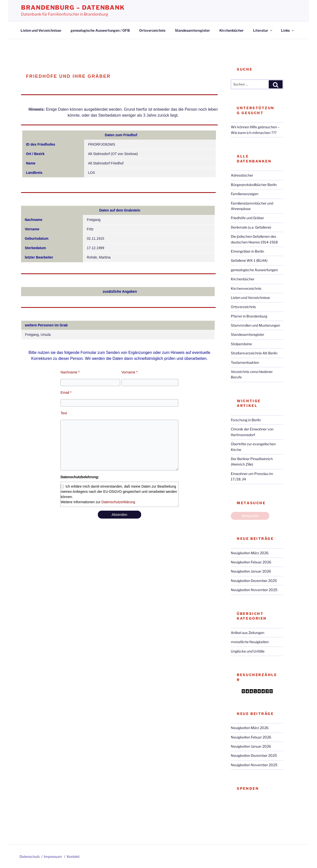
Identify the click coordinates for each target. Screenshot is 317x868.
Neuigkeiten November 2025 (254, 590)
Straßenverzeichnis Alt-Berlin (254, 353)
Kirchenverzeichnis (246, 288)
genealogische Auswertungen (254, 270)
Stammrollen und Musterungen (255, 325)
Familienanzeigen (245, 194)
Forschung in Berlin (246, 420)
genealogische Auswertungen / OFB (100, 30)
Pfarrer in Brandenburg (249, 316)
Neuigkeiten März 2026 (250, 553)
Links (288, 30)
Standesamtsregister (192, 30)
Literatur (263, 30)
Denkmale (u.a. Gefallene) (251, 227)
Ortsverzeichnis (152, 30)
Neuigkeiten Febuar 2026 (251, 562)
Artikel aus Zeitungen (248, 633)
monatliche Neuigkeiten (250, 642)
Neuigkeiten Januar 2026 (251, 571)
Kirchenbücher (232, 30)
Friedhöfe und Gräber (247, 218)
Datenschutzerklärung (118, 502)
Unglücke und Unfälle (248, 651)
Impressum (53, 856)
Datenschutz (30, 856)
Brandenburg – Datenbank (73, 8)
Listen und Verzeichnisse (41, 30)
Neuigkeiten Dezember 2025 (254, 581)
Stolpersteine (241, 344)
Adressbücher (242, 175)
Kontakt (73, 856)
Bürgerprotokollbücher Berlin (254, 185)
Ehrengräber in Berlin (247, 251)
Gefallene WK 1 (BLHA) (249, 260)
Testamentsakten (245, 362)
